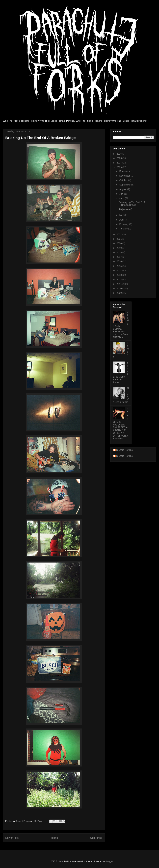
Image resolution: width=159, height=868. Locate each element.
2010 (119, 288)
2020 (119, 243)
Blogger (109, 861)
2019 (119, 248)
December (125, 171)
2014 (119, 270)
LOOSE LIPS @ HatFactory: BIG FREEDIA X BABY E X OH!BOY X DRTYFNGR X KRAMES (121, 423)
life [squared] (125, 209)
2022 (119, 234)
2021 (119, 239)
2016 (119, 261)
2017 (119, 257)
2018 (119, 252)
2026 (119, 154)
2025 (119, 158)
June (122, 198)
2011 (119, 284)
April (122, 220)
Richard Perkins (124, 450)
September (125, 185)
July (122, 194)
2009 (119, 293)
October (124, 180)
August (123, 189)
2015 (119, 266)
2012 (119, 280)
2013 (119, 275)
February (124, 224)
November (125, 176)
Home (54, 838)
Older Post (96, 838)
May (122, 215)
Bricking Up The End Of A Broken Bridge (132, 204)
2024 (119, 163)
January (124, 229)
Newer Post (12, 838)
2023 (119, 167)
